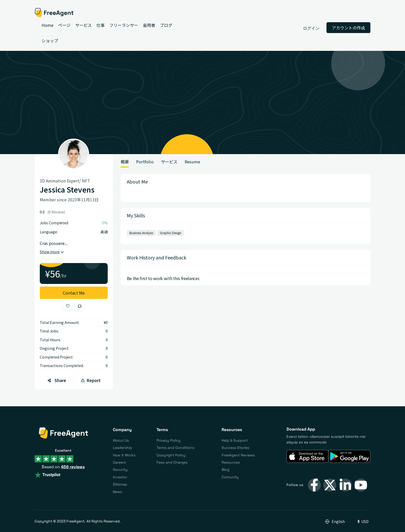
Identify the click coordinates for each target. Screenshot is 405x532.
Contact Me (74, 293)
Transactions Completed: (62, 366)
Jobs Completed (54, 223)
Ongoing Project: (54, 348)
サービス (169, 162)
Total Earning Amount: (60, 322)
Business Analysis (141, 233)
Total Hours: (50, 340)
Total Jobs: (49, 331)
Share (57, 380)
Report (91, 380)
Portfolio (145, 162)
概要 (125, 162)
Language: (49, 232)
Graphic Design (171, 233)
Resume (192, 162)
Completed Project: (57, 357)
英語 (104, 232)
